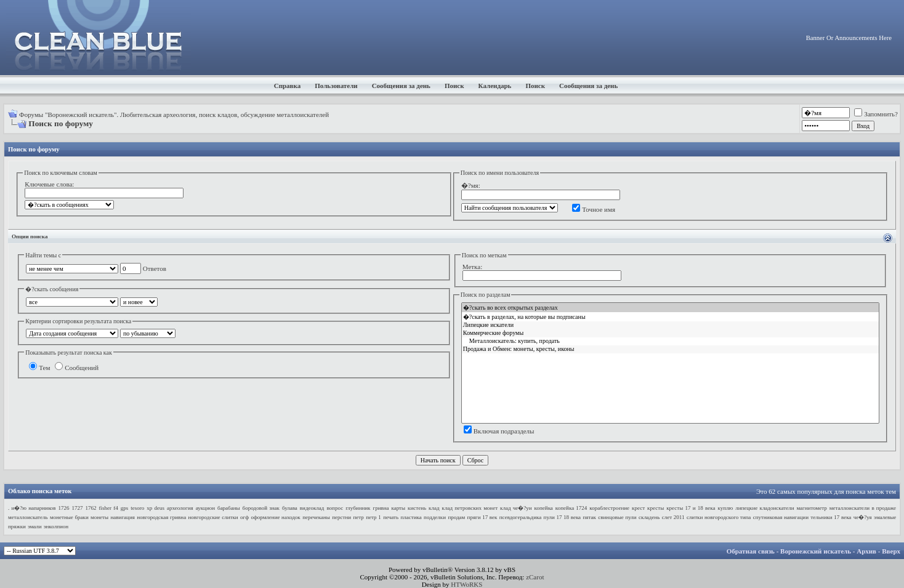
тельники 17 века (831, 517)
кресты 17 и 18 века (691, 508)
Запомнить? (876, 114)
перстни (341, 517)
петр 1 (373, 517)
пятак (590, 517)
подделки (435, 517)
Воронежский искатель (816, 551)
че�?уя (863, 517)
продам (456, 517)
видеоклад (312, 508)
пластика (411, 517)
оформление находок (275, 517)
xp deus (155, 508)
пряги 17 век (482, 517)
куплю (725, 508)
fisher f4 (109, 508)
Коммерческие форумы (670, 333)
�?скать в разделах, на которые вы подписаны (670, 317)
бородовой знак (261, 508)
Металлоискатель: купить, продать (670, 341)
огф (244, 517)
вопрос (335, 508)
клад (434, 508)
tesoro (137, 508)
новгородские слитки (213, 517)
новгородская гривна (161, 517)
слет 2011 (673, 517)
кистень (417, 508)
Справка (288, 86)
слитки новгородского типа (719, 517)
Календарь (495, 86)
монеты (99, 517)
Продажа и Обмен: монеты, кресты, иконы (670, 349)
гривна (381, 508)
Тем (39, 368)
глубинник (358, 508)
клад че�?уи (516, 508)
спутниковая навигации (781, 517)
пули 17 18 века (563, 517)
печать (391, 517)
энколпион (56, 526)
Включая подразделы (499, 431)
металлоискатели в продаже (863, 508)
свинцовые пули (617, 517)
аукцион (205, 508)
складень (649, 517)
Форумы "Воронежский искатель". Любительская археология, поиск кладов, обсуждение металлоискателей (174, 115)
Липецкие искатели (670, 325)
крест (638, 508)
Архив (866, 551)
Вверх (891, 551)
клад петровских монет (470, 508)
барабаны (229, 508)
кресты (656, 508)
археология (180, 508)
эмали (35, 526)
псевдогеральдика (520, 517)
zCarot (535, 577)
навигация (123, 517)
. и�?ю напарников (32, 508)
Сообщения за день (401, 86)
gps (125, 508)
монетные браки (69, 517)
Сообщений (77, 368)
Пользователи (336, 86)
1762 (91, 508)
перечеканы (316, 517)
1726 (64, 508)
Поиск (454, 86)
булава (290, 508)
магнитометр (811, 508)
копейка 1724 (571, 508)
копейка (544, 508)
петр (359, 517)
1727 (78, 508)
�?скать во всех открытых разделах (670, 308)
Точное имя (594, 209)
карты (399, 508)
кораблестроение (609, 508)
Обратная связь (751, 551)
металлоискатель (28, 517)
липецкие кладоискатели (765, 508)
